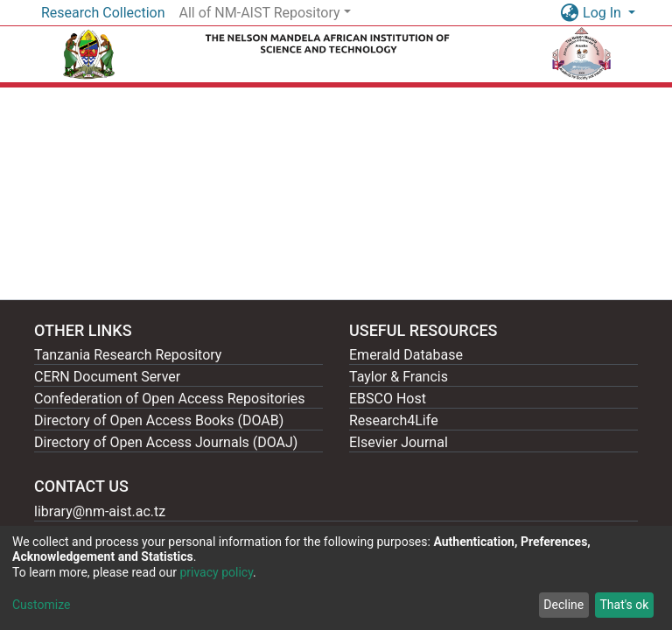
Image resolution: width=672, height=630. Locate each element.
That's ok (624, 605)
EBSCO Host (388, 399)
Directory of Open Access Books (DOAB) (159, 420)
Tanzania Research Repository (128, 355)
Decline (563, 605)
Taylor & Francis (399, 377)
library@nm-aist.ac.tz (100, 511)
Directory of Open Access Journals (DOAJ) (166, 442)
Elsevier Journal (399, 442)
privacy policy (216, 572)
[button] (569, 13)
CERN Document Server (107, 377)
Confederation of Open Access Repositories (170, 399)
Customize (41, 605)
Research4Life (394, 420)
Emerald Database (406, 355)
